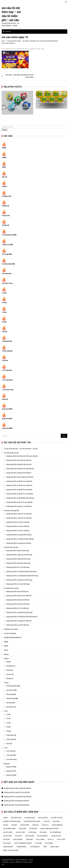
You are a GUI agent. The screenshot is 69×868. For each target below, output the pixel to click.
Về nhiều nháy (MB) (8, 264)
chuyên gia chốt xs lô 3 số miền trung (18, 567)
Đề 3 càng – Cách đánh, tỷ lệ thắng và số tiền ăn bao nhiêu (19, 76)
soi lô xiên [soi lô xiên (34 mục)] (38, 843)
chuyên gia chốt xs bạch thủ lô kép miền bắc (20, 468)
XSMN (4, 157)
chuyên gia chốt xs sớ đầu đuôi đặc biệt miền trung (22, 575)
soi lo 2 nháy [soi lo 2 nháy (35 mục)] (40, 839)
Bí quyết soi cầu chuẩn (11, 629)
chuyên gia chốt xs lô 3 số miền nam (17, 608)
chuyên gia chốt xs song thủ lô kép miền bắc (20, 539)
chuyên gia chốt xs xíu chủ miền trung (18, 584)
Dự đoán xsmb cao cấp (11, 453)
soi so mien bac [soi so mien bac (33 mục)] (35, 847)
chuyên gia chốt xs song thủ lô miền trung (19, 580)
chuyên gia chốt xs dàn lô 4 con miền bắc (19, 506)
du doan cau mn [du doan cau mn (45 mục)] (30, 817)
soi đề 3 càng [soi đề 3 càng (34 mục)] (54, 847)
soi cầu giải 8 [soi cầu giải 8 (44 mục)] (32, 832)
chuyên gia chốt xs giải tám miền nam (18, 604)
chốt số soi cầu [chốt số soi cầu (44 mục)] (16, 817)
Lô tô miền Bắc (7, 370)
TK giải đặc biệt (7, 341)
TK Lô (6, 711)
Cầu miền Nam (7, 273)
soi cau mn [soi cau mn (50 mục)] (22, 828)
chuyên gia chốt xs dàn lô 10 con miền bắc (19, 502)
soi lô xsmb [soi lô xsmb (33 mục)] (49, 843)
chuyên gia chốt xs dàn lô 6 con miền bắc (19, 514)
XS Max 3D (6, 225)
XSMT (4, 167)
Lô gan (4, 293)
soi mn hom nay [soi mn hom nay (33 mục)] (21, 847)
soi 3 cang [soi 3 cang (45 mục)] (56, 821)
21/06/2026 (7, 112)
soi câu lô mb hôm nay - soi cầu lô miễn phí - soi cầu (26, 49)
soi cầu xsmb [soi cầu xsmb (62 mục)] (30, 836)
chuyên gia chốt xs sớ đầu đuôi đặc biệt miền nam (22, 616)
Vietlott (5, 186)
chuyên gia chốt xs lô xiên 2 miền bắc (18, 522)
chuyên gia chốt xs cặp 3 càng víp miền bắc (20, 477)
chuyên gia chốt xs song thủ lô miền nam (19, 621)
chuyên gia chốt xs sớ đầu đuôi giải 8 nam (19, 612)
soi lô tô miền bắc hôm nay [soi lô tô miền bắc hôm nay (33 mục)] (23, 843)
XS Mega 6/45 (7, 196)
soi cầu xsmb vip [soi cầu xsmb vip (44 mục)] (42, 836)
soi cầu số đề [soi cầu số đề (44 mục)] (7, 836)
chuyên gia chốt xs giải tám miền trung (18, 563)
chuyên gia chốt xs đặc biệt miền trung (18, 559)
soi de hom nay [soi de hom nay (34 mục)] (18, 839)
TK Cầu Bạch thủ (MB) (9, 235)
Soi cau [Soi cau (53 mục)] (6, 825)
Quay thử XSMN (7, 428)
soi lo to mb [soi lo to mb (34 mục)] (61, 839)
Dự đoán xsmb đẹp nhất (11, 510)
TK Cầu (6, 682)
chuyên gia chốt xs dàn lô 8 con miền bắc (19, 518)
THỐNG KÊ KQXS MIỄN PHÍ (13, 637)
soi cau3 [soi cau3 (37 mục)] (14, 825)
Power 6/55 (6, 215)
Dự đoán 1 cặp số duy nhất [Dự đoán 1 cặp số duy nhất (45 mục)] (12, 821)
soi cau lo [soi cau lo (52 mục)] (45, 825)
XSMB (4, 148)
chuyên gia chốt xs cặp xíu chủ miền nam (19, 595)
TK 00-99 (5, 360)
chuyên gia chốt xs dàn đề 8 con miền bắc (19, 489)
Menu (7, 31)
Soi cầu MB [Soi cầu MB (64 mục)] (43, 832)
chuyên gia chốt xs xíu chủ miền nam (18, 625)
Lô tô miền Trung (8, 389)
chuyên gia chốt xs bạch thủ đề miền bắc (19, 464)
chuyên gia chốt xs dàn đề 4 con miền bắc (19, 481)
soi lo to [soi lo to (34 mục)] (51, 839)
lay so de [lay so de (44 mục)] (47, 821)
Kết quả (5, 177)
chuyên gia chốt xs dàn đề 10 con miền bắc (20, 494)
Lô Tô (6, 748)
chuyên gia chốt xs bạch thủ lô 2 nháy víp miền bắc (22, 456)
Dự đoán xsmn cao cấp (11, 588)
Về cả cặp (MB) (7, 254)
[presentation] (61, 93)
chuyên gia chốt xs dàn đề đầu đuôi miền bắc (20, 498)
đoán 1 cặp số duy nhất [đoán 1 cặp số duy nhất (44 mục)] (11, 850)
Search (5, 130)
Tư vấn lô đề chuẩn (10, 633)
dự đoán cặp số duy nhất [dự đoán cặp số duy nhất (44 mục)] (32, 821)
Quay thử (5, 399)
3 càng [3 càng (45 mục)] (5, 817)
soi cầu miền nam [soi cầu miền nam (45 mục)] (55, 832)
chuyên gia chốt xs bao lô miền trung (18, 550)
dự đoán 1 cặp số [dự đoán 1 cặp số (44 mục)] (57, 817)
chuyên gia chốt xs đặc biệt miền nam (18, 600)
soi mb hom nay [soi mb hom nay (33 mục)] (8, 847)
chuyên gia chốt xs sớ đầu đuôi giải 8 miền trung (21, 571)
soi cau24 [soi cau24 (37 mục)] (35, 825)
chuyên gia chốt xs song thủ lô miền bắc (19, 543)
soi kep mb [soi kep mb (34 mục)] (29, 839)
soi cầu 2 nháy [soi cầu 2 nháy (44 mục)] (8, 832)
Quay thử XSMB (7, 409)
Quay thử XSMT (7, 418)
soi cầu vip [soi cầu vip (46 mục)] (19, 836)
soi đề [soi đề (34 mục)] (45, 847)
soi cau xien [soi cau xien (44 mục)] (33, 828)
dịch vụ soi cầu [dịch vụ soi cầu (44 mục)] (43, 817)
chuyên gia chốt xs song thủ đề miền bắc (19, 535)
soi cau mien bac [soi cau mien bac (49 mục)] (57, 825)
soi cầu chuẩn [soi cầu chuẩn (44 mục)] (20, 832)
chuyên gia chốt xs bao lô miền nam (17, 591)
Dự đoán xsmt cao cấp (11, 547)
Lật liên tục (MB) (8, 244)
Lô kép (4, 312)
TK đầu (4, 322)
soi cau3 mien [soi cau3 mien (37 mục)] (25, 825)
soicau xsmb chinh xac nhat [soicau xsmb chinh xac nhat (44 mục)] (49, 828)
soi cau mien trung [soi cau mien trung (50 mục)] (9, 828)
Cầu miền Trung (7, 283)
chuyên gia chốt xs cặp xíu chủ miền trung (19, 555)
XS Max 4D (6, 206)
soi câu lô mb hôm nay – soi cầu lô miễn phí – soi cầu (21, 448)
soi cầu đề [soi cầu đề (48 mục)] (6, 839)
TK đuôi (5, 331)
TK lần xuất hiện (7, 351)
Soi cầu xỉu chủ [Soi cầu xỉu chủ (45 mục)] (56, 836)
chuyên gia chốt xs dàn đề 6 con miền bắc (19, 485)
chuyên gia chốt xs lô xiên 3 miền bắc (18, 526)
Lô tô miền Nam (7, 380)
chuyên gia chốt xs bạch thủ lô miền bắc (19, 473)
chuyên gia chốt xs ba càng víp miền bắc (19, 460)
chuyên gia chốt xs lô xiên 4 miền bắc (18, 530)
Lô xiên (4, 302)
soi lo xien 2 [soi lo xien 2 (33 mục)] (7, 843)
